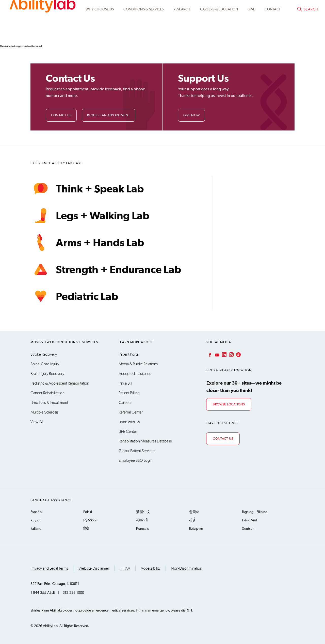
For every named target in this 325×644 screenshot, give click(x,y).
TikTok (238, 355)
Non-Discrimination (186, 568)
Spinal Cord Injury (45, 364)
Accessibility (151, 568)
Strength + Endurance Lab (106, 269)
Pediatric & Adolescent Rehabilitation (60, 383)
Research (182, 34)
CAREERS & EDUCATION (219, 34)
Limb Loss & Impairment (49, 403)
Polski (88, 512)
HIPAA (125, 568)
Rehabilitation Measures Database (145, 441)
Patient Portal (268, 9)
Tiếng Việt (249, 520)
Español (36, 512)
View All (37, 422)
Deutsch (248, 529)
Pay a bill (305, 9)
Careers (125, 403)
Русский (90, 520)
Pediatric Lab (74, 296)
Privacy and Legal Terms (49, 568)
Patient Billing (129, 393)
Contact (273, 34)
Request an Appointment (109, 115)
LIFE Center (128, 432)
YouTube (217, 355)
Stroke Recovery (44, 354)
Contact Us (61, 115)
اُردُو (192, 520)
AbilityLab (43, 25)
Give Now (192, 115)
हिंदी (86, 529)
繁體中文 (143, 512)
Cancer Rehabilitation (47, 393)
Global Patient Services (137, 451)
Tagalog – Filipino (255, 512)
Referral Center (131, 412)
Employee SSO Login (136, 460)
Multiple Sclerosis (44, 412)
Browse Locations (229, 404)
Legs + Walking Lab (90, 216)
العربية (35, 520)
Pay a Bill (125, 383)
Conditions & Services (143, 34)
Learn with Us (129, 422)
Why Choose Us (100, 34)
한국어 (194, 512)
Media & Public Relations (138, 364)
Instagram (231, 355)
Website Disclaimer (94, 568)
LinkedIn (224, 355)
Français (142, 529)
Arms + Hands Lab (87, 242)
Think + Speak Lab (87, 189)
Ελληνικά (196, 529)
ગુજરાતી (142, 520)
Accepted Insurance (135, 374)
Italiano (36, 529)
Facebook (209, 355)
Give (251, 34)
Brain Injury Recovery (47, 374)
